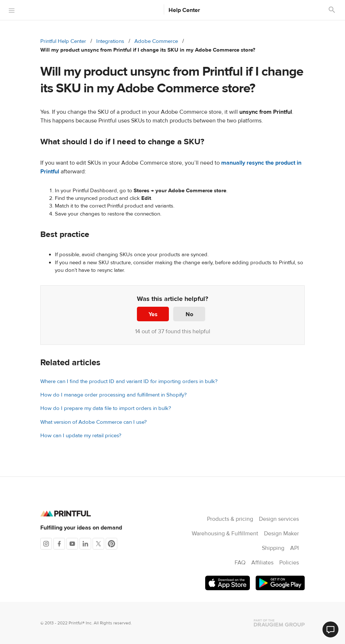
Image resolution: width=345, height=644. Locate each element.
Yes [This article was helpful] (153, 314)
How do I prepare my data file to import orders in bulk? (106, 408)
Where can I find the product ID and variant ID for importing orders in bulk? (129, 381)
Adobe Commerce (156, 41)
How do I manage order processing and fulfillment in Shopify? (113, 395)
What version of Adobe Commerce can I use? (94, 422)
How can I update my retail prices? (81, 436)
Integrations (110, 41)
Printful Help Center (63, 41)
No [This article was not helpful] (189, 314)
